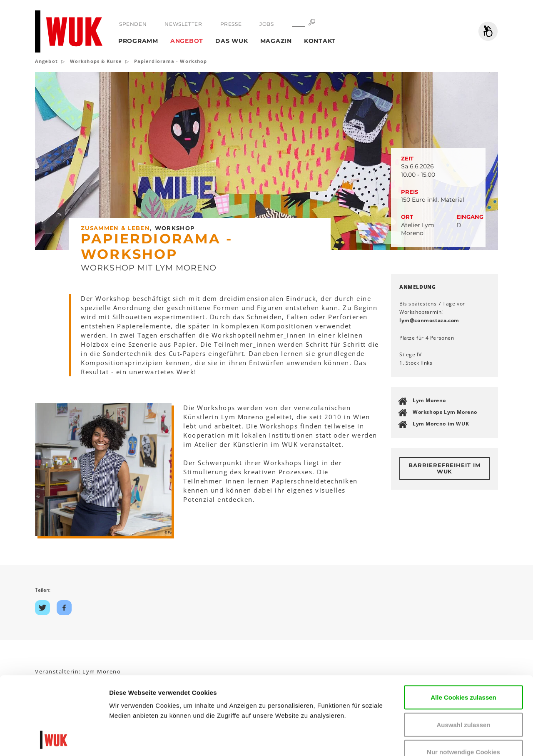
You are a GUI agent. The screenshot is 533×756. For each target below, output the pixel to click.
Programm (138, 41)
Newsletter (183, 24)
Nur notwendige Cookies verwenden (463, 684)
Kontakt (320, 41)
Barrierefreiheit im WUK (445, 468)
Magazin (276, 41)
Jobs (266, 24)
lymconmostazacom (429, 320)
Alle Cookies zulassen (463, 624)
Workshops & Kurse (96, 61)
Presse (231, 24)
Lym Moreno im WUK (441, 424)
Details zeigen (130, 740)
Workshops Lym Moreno (445, 412)
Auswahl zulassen (463, 652)
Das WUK (232, 41)
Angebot (187, 41)
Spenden (133, 24)
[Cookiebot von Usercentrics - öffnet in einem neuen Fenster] (54, 740)
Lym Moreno (429, 400)
